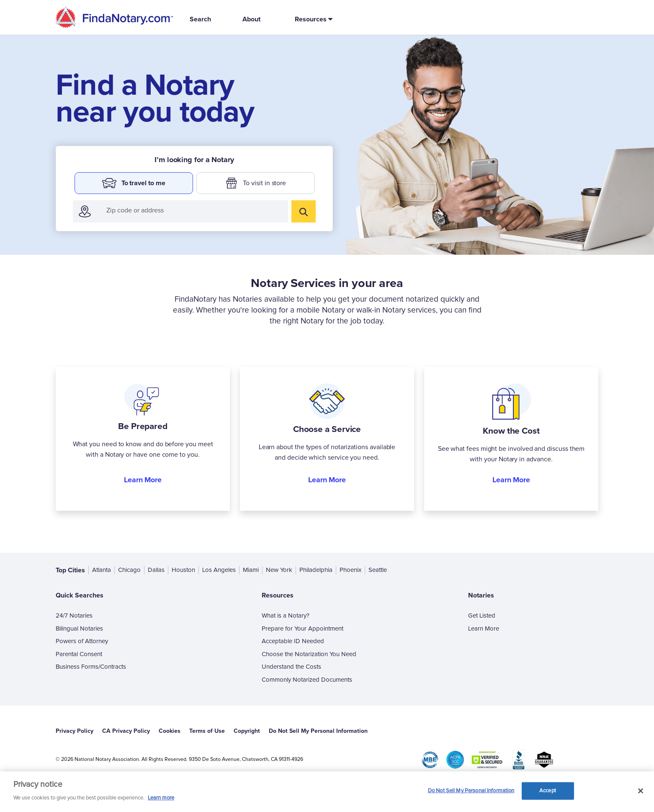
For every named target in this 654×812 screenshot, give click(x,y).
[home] (114, 17)
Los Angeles (219, 570)
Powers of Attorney (82, 641)
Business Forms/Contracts (91, 667)
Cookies (170, 731)
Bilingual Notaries (79, 629)
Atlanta (102, 570)
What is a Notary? (286, 616)
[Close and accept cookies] (641, 791)
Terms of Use (207, 731)
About (251, 19)
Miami (251, 570)
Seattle (378, 570)
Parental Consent (79, 654)
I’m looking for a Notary (194, 160)
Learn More (484, 629)
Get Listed (482, 616)
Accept (548, 791)
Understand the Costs (291, 667)
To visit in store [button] (256, 183)
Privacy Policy (75, 731)
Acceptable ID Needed (293, 641)
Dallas (156, 570)
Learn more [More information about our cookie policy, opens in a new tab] (161, 798)
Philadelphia (316, 570)
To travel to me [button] (134, 183)
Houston (183, 570)
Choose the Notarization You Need (309, 654)
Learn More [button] (143, 480)
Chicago (129, 570)
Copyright (247, 731)
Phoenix (350, 570)
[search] (304, 211)
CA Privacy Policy (126, 731)
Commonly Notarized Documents (307, 680)
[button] (312, 19)
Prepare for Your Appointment (303, 629)
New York (279, 570)
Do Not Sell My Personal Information (318, 731)
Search (200, 19)
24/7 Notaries (74, 616)
